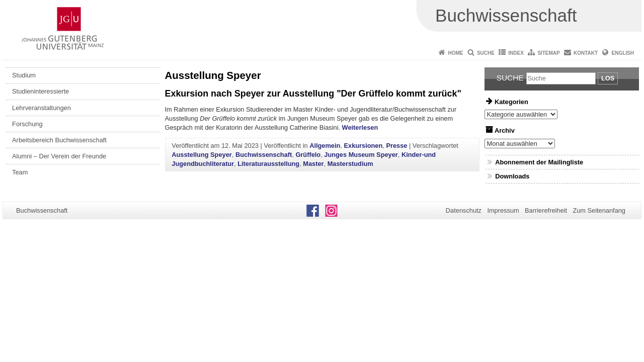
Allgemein (325, 146)
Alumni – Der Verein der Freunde (59, 156)
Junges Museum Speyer (361, 155)
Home (456, 53)
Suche (486, 53)
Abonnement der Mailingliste (539, 162)
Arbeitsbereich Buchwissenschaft (59, 140)
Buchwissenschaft (264, 155)
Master (313, 164)
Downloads (512, 176)
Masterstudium (350, 164)
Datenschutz (464, 210)
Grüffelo (308, 155)
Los (608, 78)
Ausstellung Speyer (202, 155)
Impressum (503, 210)
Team (20, 172)
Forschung (27, 124)
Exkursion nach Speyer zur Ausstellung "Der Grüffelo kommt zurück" (313, 94)
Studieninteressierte (41, 91)
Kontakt (586, 53)
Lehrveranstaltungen (42, 108)
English (623, 53)
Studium (24, 75)
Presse (396, 146)
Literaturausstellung (268, 164)
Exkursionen (363, 146)
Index (516, 53)
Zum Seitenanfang (599, 210)
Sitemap (548, 53)
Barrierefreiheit (546, 210)
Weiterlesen (360, 127)
